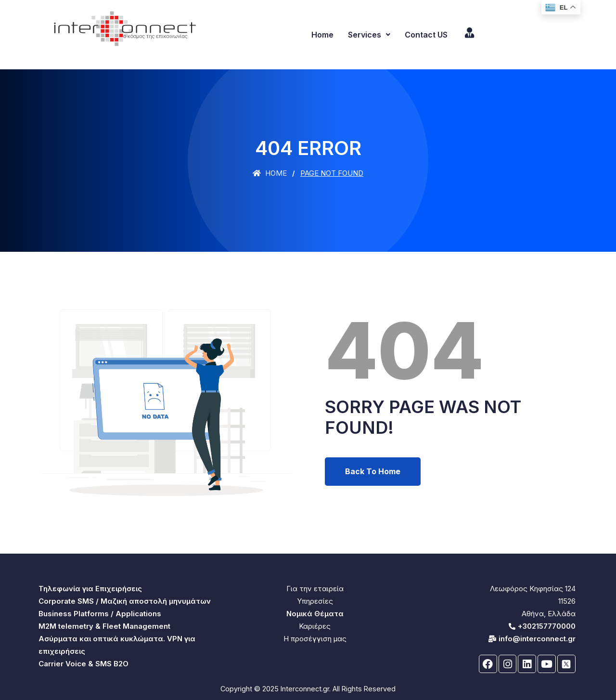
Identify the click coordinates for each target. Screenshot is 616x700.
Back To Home (373, 471)
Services (369, 35)
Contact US (426, 35)
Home (322, 35)
